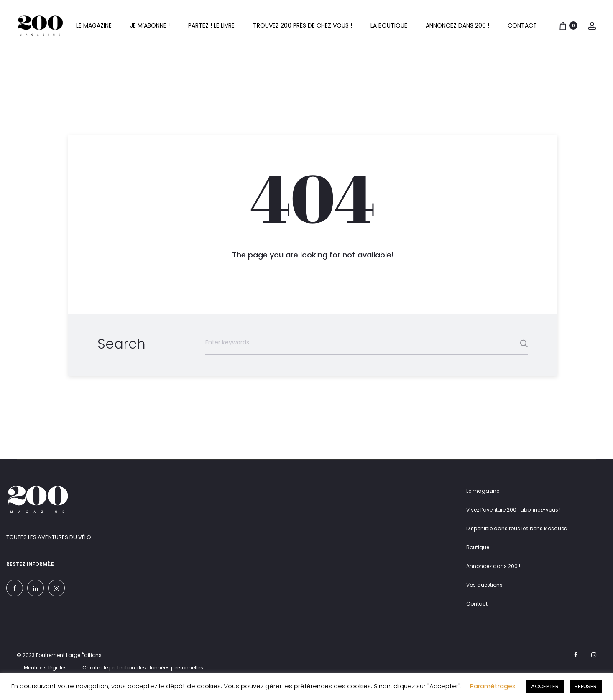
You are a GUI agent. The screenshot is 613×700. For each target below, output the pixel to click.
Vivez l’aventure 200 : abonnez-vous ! (513, 510)
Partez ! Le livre (211, 25)
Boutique (478, 547)
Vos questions (484, 585)
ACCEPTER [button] (545, 686)
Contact (522, 25)
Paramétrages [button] (493, 686)
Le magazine (94, 25)
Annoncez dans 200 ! (457, 25)
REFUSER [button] (586, 686)
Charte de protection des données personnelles (143, 668)
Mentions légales (45, 668)
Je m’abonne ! (150, 25)
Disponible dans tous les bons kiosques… (518, 528)
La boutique (389, 25)
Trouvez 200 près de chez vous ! (303, 25)
